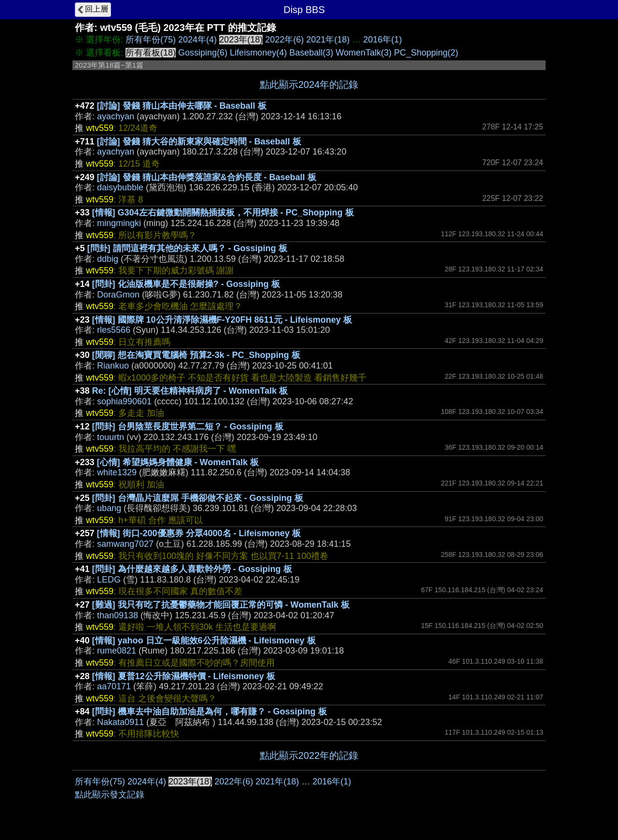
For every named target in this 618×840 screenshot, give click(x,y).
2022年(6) (284, 40)
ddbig (108, 259)
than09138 (118, 615)
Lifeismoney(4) (258, 53)
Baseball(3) (311, 53)
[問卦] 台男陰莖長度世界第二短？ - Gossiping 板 (188, 427)
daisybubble (120, 187)
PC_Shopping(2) (426, 53)
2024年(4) (197, 40)
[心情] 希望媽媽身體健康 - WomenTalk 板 (178, 462)
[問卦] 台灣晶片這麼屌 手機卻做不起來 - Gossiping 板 (198, 498)
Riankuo (113, 366)
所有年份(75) (151, 40)
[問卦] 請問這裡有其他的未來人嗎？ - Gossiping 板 (187, 248)
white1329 (117, 472)
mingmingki (119, 223)
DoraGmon (118, 295)
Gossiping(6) (203, 53)
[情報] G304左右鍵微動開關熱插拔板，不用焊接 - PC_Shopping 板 (223, 213)
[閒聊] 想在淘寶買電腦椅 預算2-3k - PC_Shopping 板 (196, 355)
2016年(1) (382, 40)
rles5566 (114, 330)
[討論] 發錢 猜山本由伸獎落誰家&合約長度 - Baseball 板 (207, 177)
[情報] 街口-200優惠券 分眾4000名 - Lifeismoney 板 (199, 533)
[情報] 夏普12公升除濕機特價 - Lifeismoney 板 (184, 676)
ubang (109, 508)
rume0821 (117, 651)
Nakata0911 (120, 722)
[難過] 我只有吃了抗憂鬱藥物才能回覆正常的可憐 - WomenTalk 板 (221, 605)
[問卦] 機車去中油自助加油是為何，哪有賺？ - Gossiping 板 (210, 712)
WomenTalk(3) (364, 53)
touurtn (111, 437)
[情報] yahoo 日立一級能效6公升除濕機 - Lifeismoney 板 (204, 641)
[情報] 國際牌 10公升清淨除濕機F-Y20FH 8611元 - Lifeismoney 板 (222, 320)
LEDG (109, 580)
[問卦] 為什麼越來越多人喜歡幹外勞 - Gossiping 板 (192, 569)
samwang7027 (125, 544)
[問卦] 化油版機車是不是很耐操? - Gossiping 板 (186, 284)
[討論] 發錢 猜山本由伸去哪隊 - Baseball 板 (182, 106)
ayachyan (116, 116)
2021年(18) (328, 40)
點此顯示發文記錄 (110, 795)
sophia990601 (124, 401)
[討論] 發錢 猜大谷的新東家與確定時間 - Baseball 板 (199, 142)
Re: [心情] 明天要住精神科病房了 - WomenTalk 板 (190, 391)
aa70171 (114, 686)
